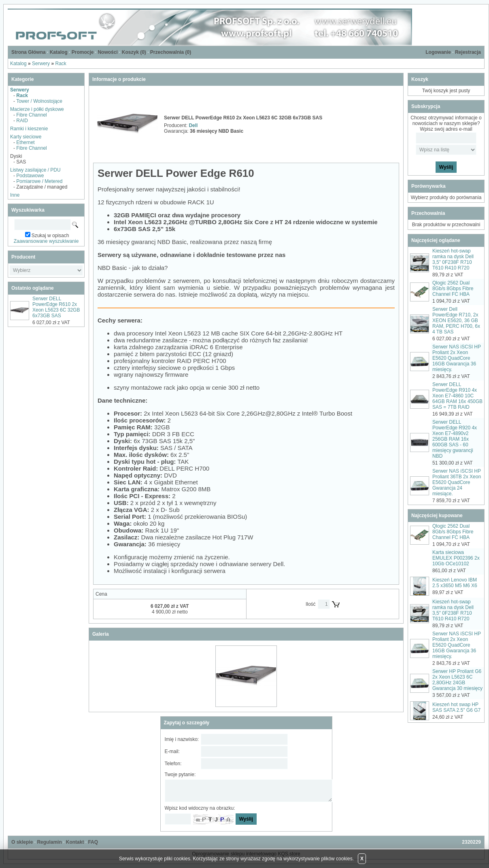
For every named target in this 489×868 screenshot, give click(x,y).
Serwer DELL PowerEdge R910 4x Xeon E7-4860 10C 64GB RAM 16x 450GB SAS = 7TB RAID (457, 396)
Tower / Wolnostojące (39, 101)
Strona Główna (29, 52)
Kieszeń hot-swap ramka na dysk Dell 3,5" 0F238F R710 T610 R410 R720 (453, 259)
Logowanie (438, 52)
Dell (193, 125)
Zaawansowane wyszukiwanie (46, 241)
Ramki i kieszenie (29, 129)
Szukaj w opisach (50, 236)
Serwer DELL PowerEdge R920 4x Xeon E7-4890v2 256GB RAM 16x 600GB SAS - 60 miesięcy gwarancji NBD (455, 439)
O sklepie (22, 842)
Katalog (59, 52)
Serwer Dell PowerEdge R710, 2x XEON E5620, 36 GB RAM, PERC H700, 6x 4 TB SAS (456, 320)
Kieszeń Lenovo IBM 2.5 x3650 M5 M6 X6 (455, 583)
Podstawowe (30, 176)
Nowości (107, 52)
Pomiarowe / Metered (39, 181)
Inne (15, 195)
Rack (61, 64)
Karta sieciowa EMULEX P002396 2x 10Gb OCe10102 (456, 558)
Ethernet (25, 142)
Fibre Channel (31, 115)
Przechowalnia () (171, 52)
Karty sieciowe (26, 137)
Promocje (83, 52)
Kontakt (75, 842)
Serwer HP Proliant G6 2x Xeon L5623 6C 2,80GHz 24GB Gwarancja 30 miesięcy (457, 680)
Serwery (41, 64)
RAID (22, 121)
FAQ (93, 842)
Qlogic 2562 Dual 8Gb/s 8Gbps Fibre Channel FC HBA (453, 289)
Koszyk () (134, 52)
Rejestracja (468, 52)
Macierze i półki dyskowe (37, 109)
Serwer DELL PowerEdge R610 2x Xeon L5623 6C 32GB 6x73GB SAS (56, 307)
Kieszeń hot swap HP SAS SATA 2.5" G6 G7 (456, 707)
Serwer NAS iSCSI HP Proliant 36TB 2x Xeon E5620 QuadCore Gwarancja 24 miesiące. (457, 482)
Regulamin (49, 842)
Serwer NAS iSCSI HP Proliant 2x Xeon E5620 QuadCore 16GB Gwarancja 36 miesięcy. (457, 358)
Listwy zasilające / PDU (35, 170)
